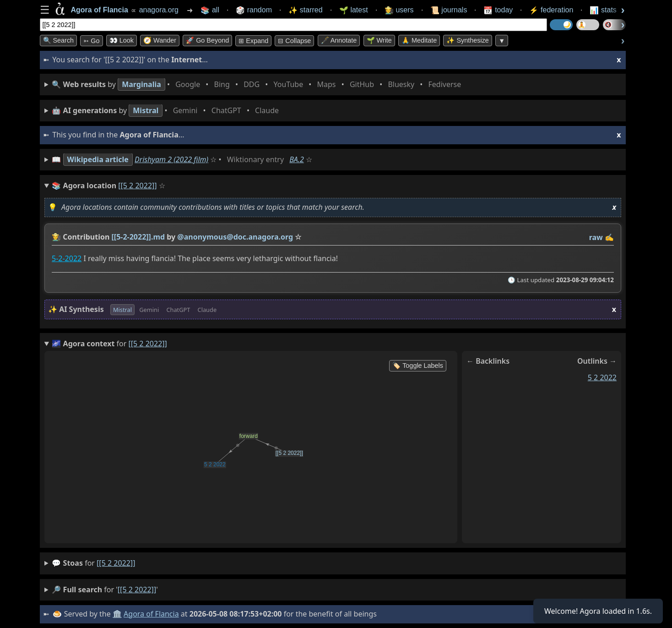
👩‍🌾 (56, 237)
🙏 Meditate (419, 40)
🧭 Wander (160, 40)
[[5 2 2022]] (116, 563)
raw (596, 237)
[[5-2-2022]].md (138, 237)
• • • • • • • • (258, 85)
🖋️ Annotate (339, 40)
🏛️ (117, 614)
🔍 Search (59, 40)
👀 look (122, 40)
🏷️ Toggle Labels (418, 366)
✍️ (609, 237)
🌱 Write (379, 40)
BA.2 (297, 159)
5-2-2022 (67, 259)
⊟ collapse (294, 41)
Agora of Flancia (151, 614)
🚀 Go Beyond (207, 40)
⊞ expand (253, 41)
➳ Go (91, 41)
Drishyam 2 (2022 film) (171, 159)
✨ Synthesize (467, 40)
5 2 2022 (602, 377)
